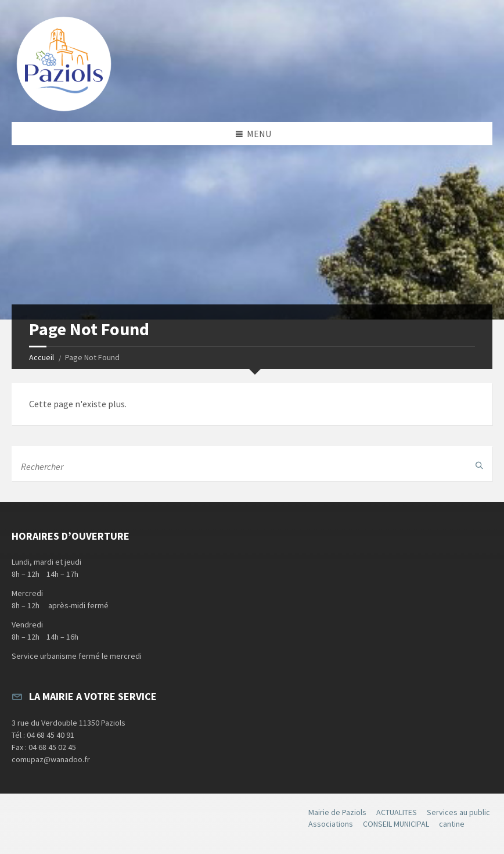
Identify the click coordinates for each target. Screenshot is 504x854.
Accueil (42, 357)
